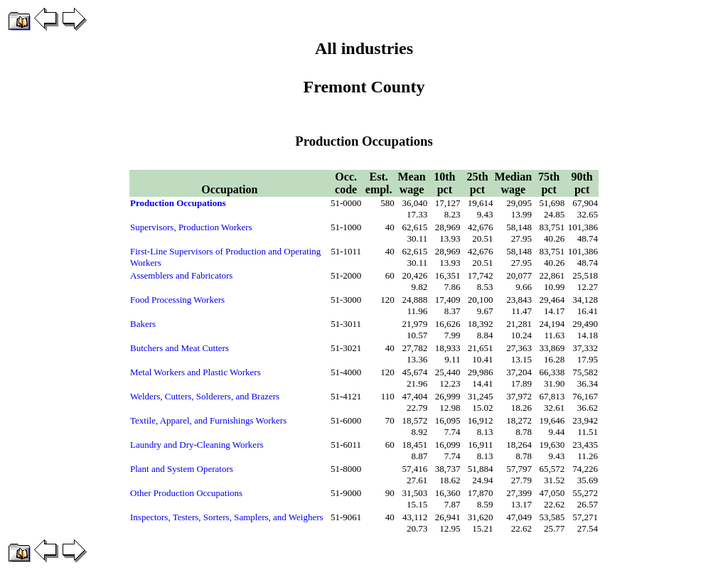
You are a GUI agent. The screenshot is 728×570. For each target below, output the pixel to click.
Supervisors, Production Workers (191, 227)
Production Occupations (178, 203)
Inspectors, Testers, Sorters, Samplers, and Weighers (227, 517)
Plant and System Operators (182, 469)
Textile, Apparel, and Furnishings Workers (208, 420)
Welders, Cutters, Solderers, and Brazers (205, 396)
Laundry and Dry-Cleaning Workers (197, 445)
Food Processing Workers (177, 300)
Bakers (143, 324)
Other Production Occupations (186, 493)
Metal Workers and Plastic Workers (196, 372)
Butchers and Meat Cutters (180, 348)
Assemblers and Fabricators (181, 275)
